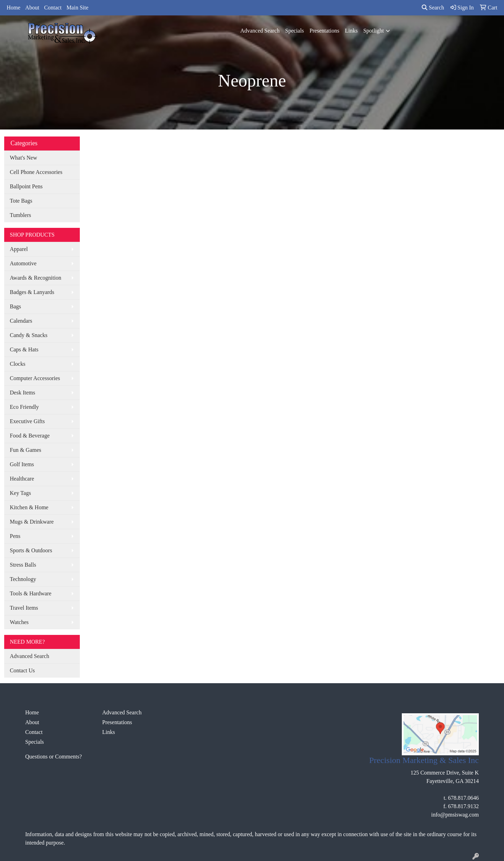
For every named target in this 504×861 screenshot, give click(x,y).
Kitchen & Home (29, 507)
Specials (295, 31)
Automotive (23, 263)
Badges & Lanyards (32, 292)
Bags (15, 306)
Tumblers (20, 215)
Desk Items (22, 393)
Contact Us (22, 670)
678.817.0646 (463, 798)
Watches (19, 622)
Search (433, 8)
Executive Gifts (27, 421)
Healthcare (22, 479)
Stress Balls (23, 565)
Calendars (21, 321)
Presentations (324, 31)
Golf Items (22, 464)
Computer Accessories (35, 378)
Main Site (78, 8)
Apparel (19, 249)
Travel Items (24, 608)
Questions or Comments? (54, 757)
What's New (23, 158)
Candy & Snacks (29, 335)
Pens (15, 536)
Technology (23, 579)
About (32, 8)
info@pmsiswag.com (455, 815)
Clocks (17, 364)
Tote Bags (21, 201)
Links (351, 31)
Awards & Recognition (36, 278)
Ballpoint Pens (26, 186)
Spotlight (374, 31)
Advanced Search (260, 31)
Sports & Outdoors (31, 550)
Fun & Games (26, 450)
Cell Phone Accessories (36, 172)
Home (13, 8)
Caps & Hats (24, 349)
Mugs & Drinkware (32, 522)
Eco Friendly (24, 407)
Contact (53, 8)
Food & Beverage (30, 436)
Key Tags (20, 493)
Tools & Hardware (31, 593)
